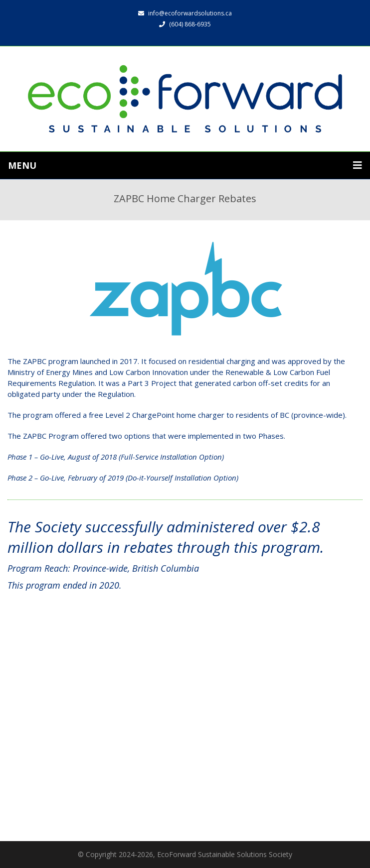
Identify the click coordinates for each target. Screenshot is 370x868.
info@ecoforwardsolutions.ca (185, 13)
